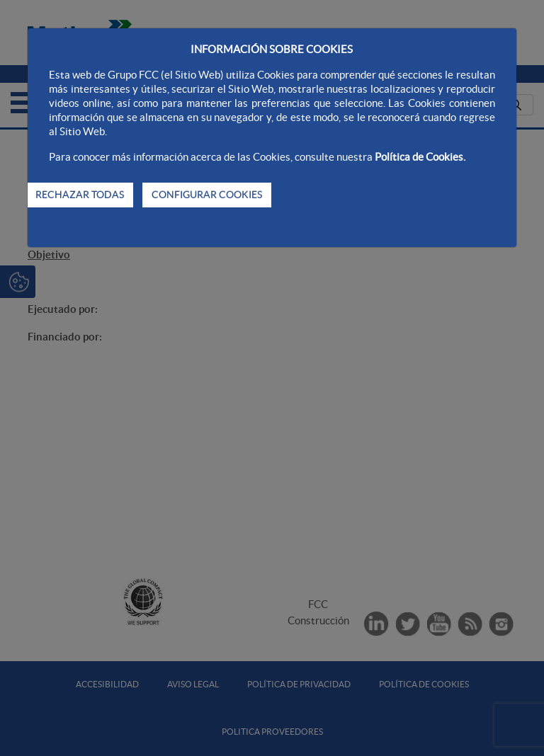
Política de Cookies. (420, 157)
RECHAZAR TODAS (80, 195)
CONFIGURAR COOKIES (207, 195)
